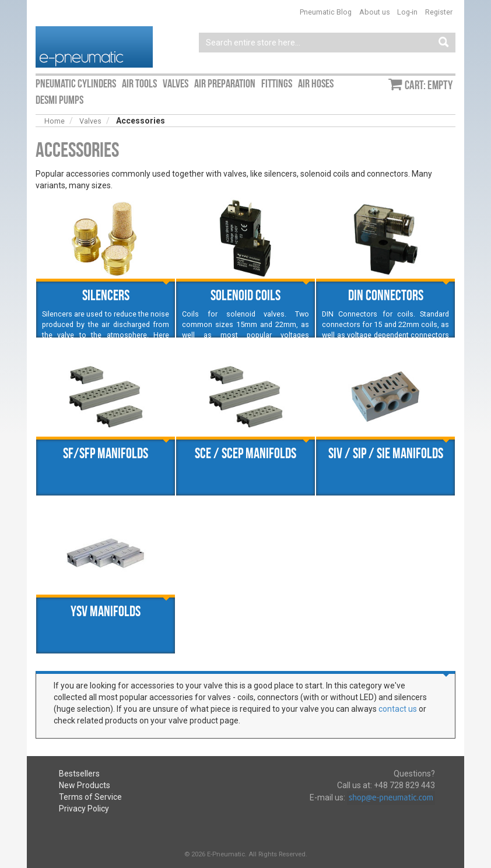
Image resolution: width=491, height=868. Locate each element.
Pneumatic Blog (326, 12)
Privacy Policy (84, 809)
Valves (90, 121)
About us (375, 12)
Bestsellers (79, 774)
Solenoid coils (246, 295)
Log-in (407, 12)
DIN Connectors (386, 295)
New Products (85, 785)
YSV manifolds (106, 611)
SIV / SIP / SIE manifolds (386, 453)
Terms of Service (90, 797)
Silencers (106, 295)
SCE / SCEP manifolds (246, 453)
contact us (398, 709)
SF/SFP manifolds (106, 453)
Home (55, 121)
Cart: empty (429, 85)
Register (439, 12)
